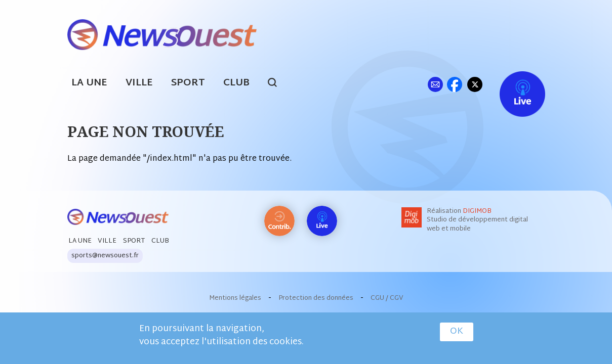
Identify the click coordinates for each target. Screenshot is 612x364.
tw (475, 84)
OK (457, 332)
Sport (188, 83)
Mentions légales (235, 298)
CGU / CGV (387, 298)
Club (236, 83)
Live (512, 84)
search (278, 84)
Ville (139, 83)
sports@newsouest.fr (105, 256)
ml (436, 84)
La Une (89, 83)
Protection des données (316, 298)
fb (455, 84)
